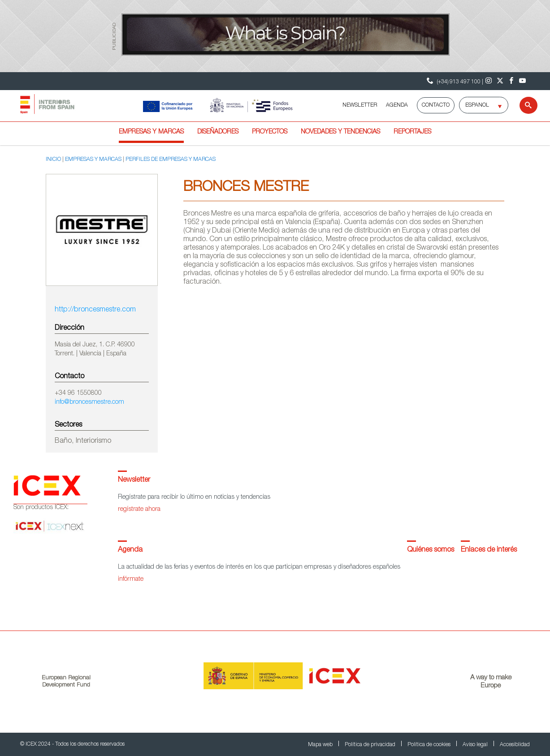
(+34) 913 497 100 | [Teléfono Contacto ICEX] (454, 81)
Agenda (130, 550)
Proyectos (270, 132)
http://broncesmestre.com (95, 310)
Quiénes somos (431, 550)
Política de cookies (430, 745)
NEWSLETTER (360, 105)
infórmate (131, 579)
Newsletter (134, 480)
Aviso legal (476, 745)
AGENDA (397, 105)
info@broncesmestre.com (89, 402)
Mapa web (321, 745)
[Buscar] (523, 105)
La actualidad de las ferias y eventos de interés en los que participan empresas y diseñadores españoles (259, 567)
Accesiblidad (515, 745)
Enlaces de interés (489, 550)
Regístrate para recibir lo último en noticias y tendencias (194, 497)
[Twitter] (500, 81)
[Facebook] (511, 81)
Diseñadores (218, 132)
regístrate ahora (139, 510)
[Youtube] (522, 81)
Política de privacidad (371, 745)
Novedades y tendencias (340, 132)
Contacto (436, 105)
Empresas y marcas (151, 132)
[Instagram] (489, 81)
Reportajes (412, 132)
